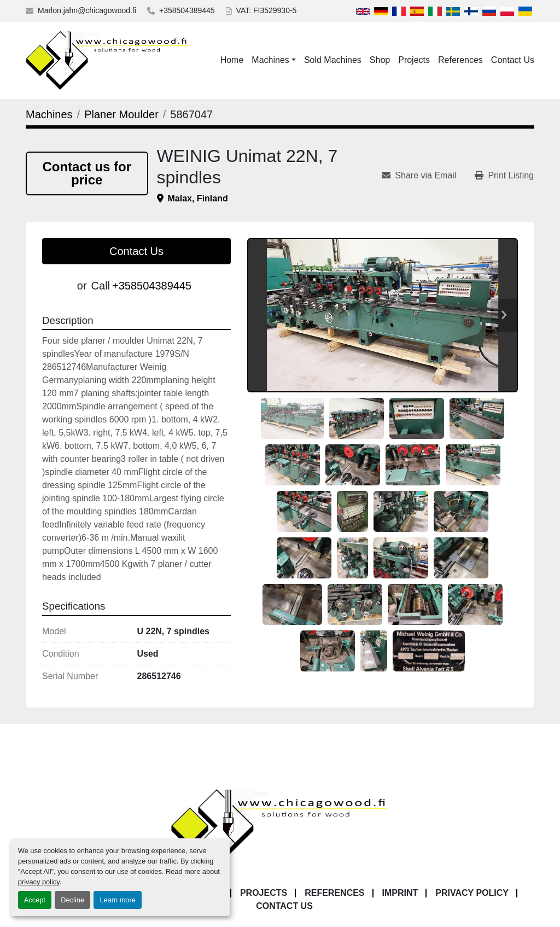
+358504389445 (187, 10)
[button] (274, 60)
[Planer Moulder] (121, 114)
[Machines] (49, 114)
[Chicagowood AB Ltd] (280, 828)
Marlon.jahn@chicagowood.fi (87, 10)
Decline (72, 900)
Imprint (400, 893)
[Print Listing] (504, 176)
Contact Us (513, 60)
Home (232, 60)
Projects (414, 60)
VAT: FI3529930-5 (267, 10)
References (460, 60)
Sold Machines (333, 60)
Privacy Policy (472, 893)
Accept (35, 900)
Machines (270, 60)
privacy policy (39, 882)
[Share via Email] (423, 176)
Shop (380, 60)
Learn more (117, 900)
